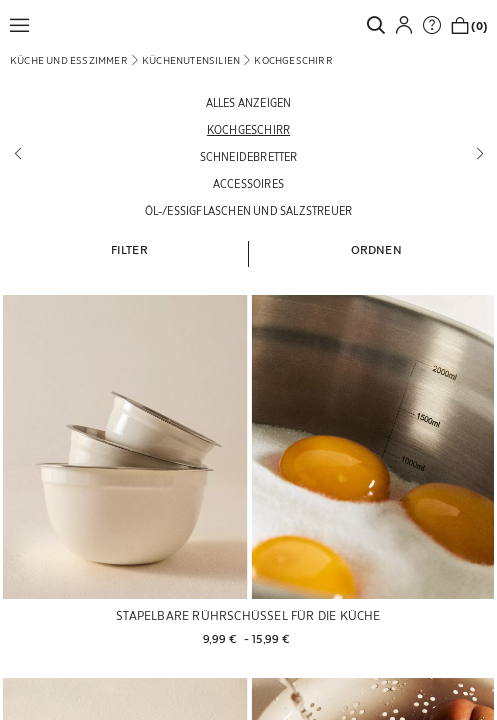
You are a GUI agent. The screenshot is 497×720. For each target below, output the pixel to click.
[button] (25, 25)
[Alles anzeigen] (248, 102)
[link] (381, 25)
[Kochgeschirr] (248, 129)
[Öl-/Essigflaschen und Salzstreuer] (248, 210)
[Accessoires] (248, 183)
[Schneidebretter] (248, 156)
